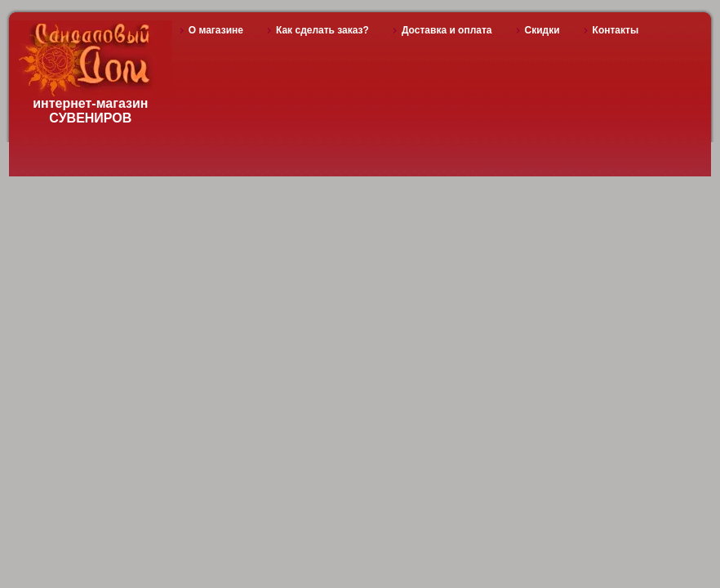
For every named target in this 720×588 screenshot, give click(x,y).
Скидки (542, 30)
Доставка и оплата (447, 30)
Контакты (616, 30)
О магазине (216, 30)
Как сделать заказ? (322, 30)
